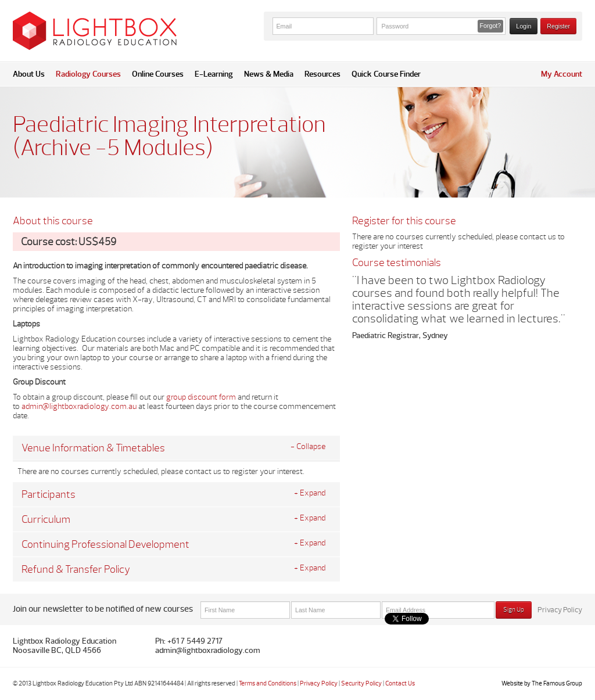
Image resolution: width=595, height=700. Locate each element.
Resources (322, 74)
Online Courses (158, 74)
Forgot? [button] (491, 26)
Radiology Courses (88, 74)
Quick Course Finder (386, 74)
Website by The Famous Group (542, 683)
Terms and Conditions (268, 683)
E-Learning (214, 74)
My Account (562, 74)
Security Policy (361, 683)
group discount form (201, 397)
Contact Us (400, 683)
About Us (29, 74)
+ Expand (310, 493)
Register (558, 26)
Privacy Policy (560, 610)
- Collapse (308, 447)
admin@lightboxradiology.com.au (79, 406)
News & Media (269, 74)
